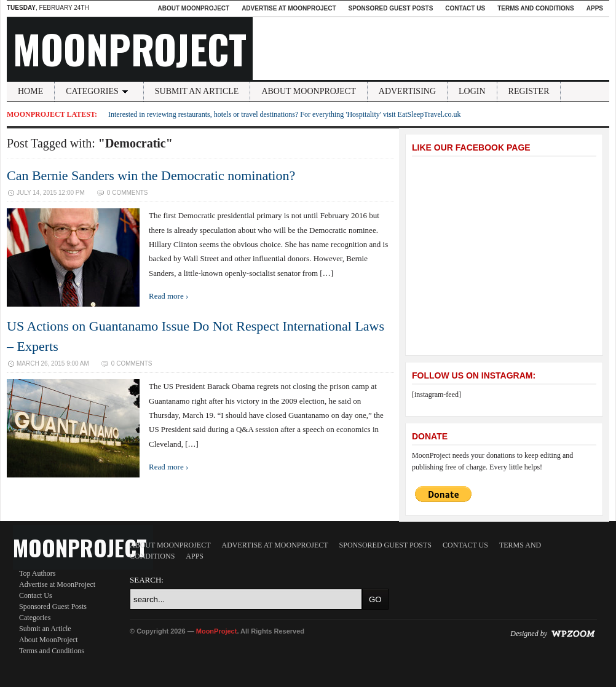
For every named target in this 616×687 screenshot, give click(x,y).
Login (472, 91)
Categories (99, 91)
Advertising (407, 91)
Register (529, 91)
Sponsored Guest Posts (391, 8)
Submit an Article (197, 91)
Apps (595, 8)
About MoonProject (193, 8)
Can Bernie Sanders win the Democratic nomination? (151, 175)
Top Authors (38, 573)
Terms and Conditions (536, 8)
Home (30, 91)
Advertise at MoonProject (289, 8)
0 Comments (128, 193)
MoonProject (130, 49)
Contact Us (465, 8)
